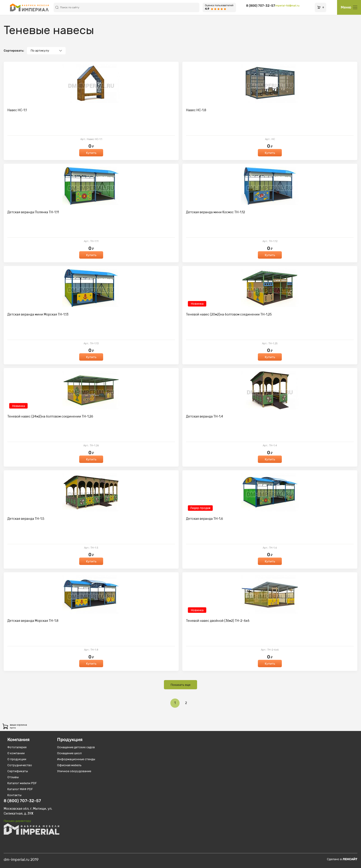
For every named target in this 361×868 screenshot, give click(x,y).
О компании (16, 753)
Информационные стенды (76, 759)
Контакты (14, 795)
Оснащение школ (69, 753)
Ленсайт (350, 859)
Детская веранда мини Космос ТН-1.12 (215, 212)
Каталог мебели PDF (22, 783)
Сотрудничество (20, 765)
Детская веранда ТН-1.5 (26, 519)
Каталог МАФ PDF (20, 789)
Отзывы (13, 777)
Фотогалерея (17, 747)
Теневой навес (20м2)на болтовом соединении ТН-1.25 (229, 314)
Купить (91, 153)
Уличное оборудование (74, 771)
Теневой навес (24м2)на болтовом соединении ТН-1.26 (50, 416)
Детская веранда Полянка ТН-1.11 (33, 212)
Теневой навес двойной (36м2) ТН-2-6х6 (218, 621)
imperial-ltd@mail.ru (287, 6)
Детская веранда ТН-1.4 (205, 416)
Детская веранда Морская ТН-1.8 (33, 621)
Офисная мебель (69, 765)
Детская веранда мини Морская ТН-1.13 (38, 314)
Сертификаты (18, 771)
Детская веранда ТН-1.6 (204, 519)
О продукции (17, 759)
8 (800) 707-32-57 (261, 6)
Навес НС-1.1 (17, 110)
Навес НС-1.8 (196, 110)
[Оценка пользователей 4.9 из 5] (219, 7)
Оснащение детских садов (76, 747)
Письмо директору (17, 821)
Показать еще (180, 685)
